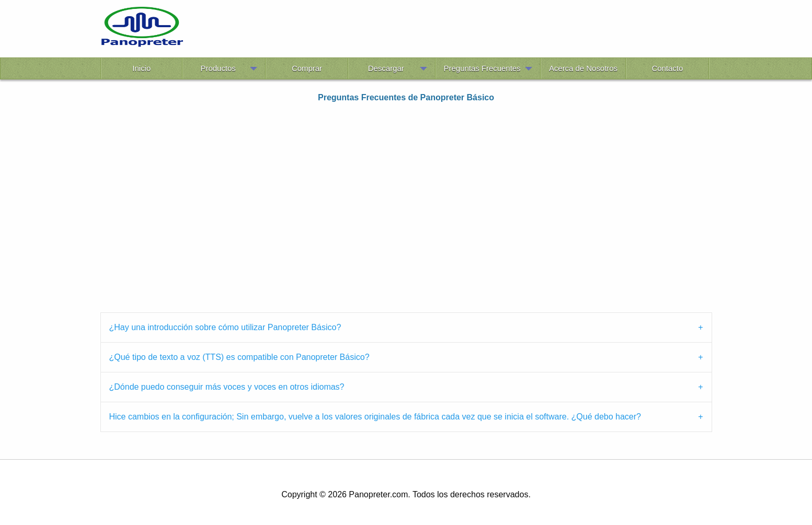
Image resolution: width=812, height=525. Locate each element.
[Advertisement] (448, 30)
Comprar (307, 68)
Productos (218, 68)
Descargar (386, 68)
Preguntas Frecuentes (482, 68)
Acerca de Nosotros (583, 68)
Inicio (141, 68)
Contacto (667, 68)
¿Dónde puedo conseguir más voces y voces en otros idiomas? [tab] (227, 387)
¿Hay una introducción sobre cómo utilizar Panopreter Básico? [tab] (225, 327)
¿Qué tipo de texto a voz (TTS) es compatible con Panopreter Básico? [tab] (239, 357)
